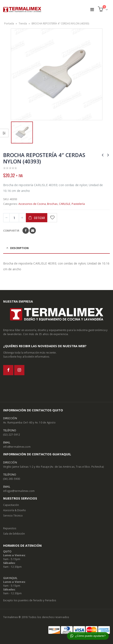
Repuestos (10, 528)
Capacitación (11, 505)
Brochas (52, 204)
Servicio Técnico (13, 515)
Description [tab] (19, 248)
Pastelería (78, 204)
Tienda (23, 23)
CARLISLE (65, 204)
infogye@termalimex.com (19, 491)
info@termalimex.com (17, 447)
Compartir (11, 231)
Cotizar (39, 218)
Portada (9, 23)
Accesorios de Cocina (32, 204)
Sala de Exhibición (14, 534)
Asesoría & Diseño (15, 510)
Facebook (26, 231)
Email (33, 231)
